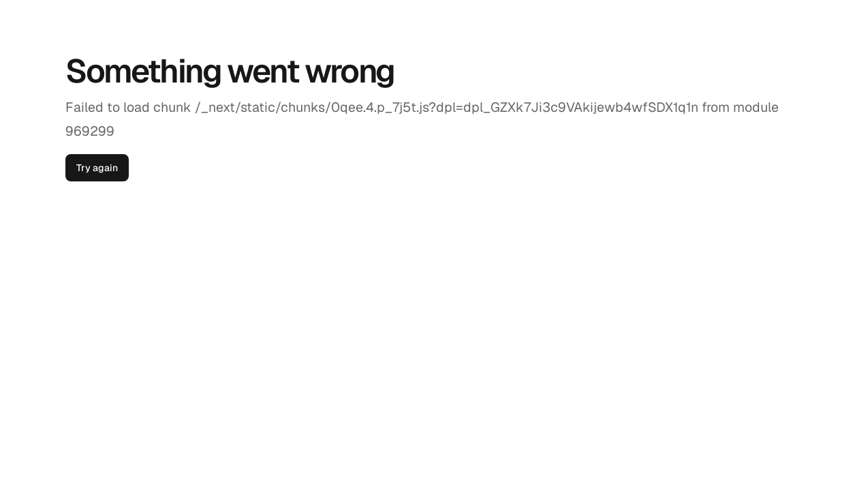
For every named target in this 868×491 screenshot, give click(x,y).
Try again (97, 168)
